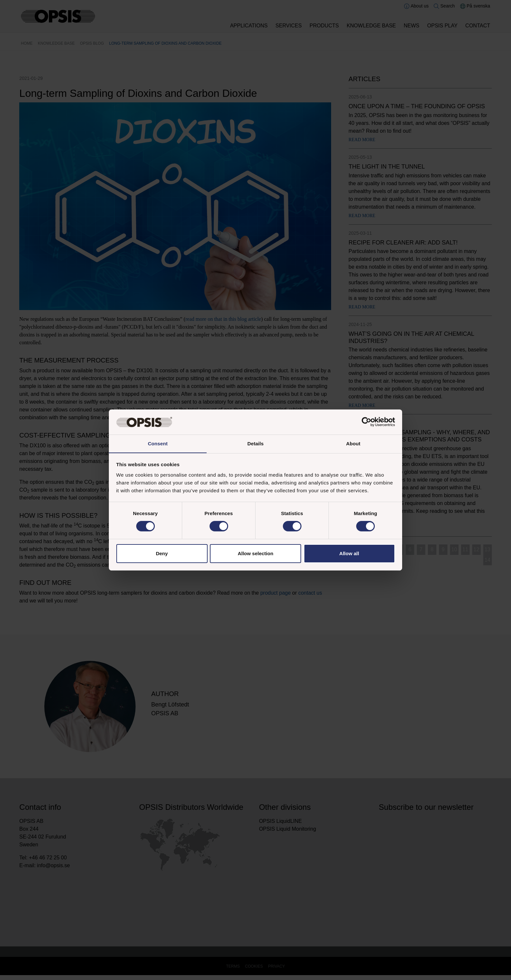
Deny (162, 553)
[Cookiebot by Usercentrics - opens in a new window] (366, 422)
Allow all (349, 553)
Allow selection (255, 553)
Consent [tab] (158, 443)
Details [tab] (255, 443)
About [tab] (353, 443)
